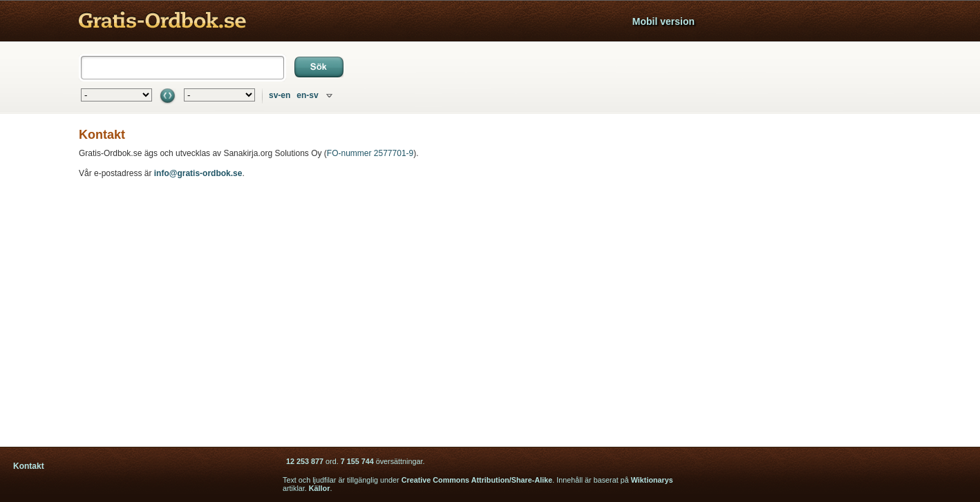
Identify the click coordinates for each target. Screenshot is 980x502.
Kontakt (29, 466)
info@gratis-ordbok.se (198, 173)
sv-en (280, 95)
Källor (320, 488)
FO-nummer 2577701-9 (370, 153)
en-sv (307, 95)
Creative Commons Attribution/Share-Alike (477, 480)
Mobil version (663, 21)
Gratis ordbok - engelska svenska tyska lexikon (162, 21)
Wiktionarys (652, 480)
